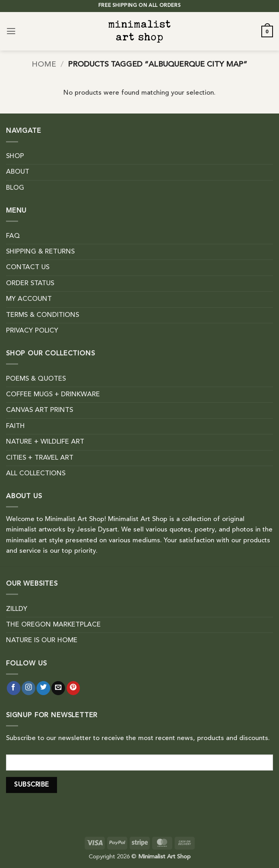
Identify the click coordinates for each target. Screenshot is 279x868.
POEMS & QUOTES (36, 379)
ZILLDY (17, 609)
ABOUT (18, 172)
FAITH (15, 426)
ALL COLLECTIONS (36, 474)
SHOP (15, 156)
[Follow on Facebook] (14, 688)
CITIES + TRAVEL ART (40, 458)
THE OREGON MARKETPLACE (53, 625)
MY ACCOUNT (29, 299)
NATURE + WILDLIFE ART (45, 442)
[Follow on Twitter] (43, 688)
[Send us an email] (58, 688)
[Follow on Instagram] (29, 688)
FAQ (13, 236)
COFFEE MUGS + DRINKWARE (53, 395)
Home (44, 65)
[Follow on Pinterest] (73, 688)
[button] (11, 31)
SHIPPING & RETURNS (40, 252)
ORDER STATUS (30, 284)
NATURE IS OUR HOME (42, 641)
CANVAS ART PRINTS (40, 410)
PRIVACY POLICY (32, 331)
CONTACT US (28, 268)
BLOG (15, 188)
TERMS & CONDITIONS (43, 315)
